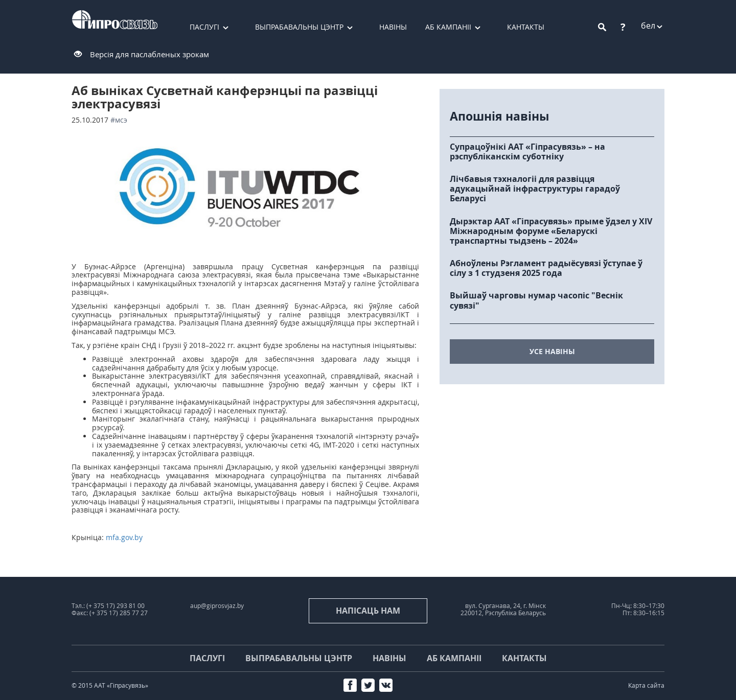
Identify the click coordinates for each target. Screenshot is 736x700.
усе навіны (552, 351)
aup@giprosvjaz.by (217, 606)
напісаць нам (368, 611)
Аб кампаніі (448, 27)
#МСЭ (119, 120)
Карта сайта (646, 685)
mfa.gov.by (124, 537)
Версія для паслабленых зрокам (149, 54)
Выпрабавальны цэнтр (299, 27)
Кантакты (526, 27)
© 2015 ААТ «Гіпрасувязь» (110, 685)
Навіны (393, 27)
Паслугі (204, 27)
